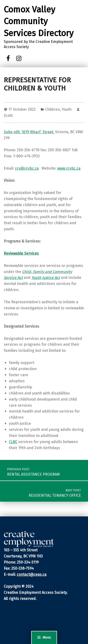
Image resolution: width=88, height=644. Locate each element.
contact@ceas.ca (32, 574)
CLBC (13, 442)
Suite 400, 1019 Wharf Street (29, 132)
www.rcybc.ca (69, 168)
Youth (67, 109)
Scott (8, 116)
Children (52, 109)
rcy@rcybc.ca (27, 168)
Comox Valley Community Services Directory (39, 21)
